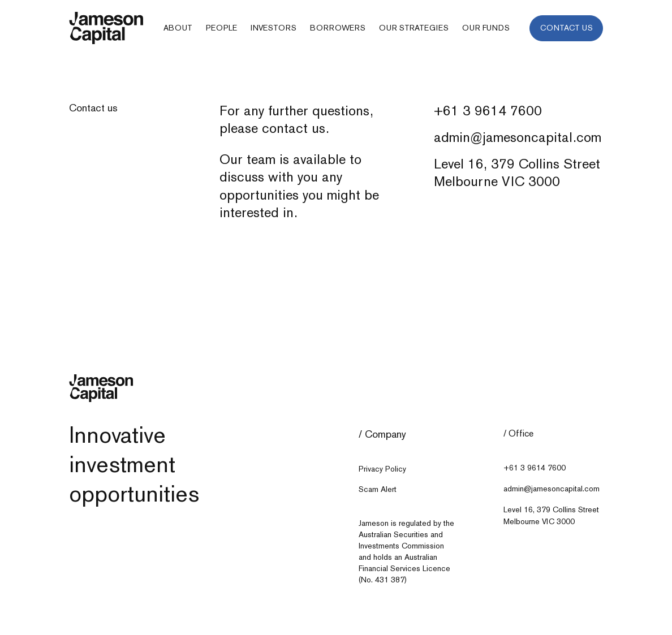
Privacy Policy (382, 469)
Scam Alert (378, 489)
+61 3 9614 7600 (488, 111)
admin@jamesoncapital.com (518, 137)
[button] (178, 28)
